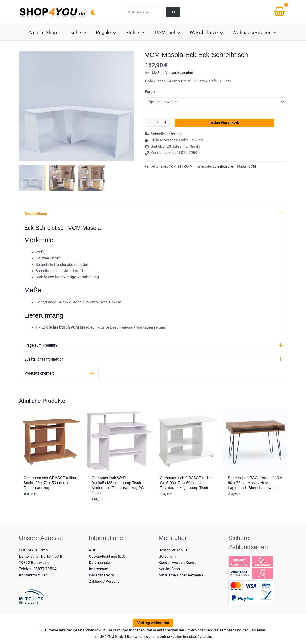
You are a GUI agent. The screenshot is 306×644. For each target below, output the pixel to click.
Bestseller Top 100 (175, 550)
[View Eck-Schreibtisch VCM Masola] (32, 178)
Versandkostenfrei (179, 73)
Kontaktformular (33, 575)
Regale (106, 33)
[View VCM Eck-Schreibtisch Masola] (62, 178)
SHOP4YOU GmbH (35, 550)
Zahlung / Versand (104, 581)
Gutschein (167, 556)
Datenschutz (99, 563)
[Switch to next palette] (93, 12)
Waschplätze (207, 33)
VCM (252, 166)
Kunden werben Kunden (178, 563)
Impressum (99, 569)
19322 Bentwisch (34, 563)
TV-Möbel (167, 33)
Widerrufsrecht (102, 575)
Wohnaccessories (255, 33)
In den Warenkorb (224, 123)
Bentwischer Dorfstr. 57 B (41, 556)
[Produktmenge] (157, 123)
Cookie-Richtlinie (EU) (107, 556)
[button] (83, 33)
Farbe (150, 92)
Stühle (135, 33)
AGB (93, 550)
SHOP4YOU (104, 636)
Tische (76, 33)
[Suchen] (173, 12)
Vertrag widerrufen (153, 623)
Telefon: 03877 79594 (38, 569)
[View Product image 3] (92, 178)
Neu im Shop (42, 33)
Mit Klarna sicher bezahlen (181, 575)
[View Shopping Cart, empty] (279, 12)
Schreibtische (223, 166)
